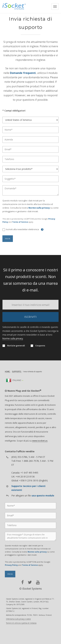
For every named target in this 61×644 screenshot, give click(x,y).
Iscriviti (30, 317)
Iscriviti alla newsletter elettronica (21, 229)
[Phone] (30, 159)
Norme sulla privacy (39, 208)
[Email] (30, 149)
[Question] (30, 190)
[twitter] (30, 582)
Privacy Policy (11, 565)
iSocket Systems (32, 589)
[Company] (30, 140)
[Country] (30, 120)
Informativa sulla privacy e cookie (18, 619)
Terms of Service (20, 222)
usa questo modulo (43, 496)
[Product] (30, 169)
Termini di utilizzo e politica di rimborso (21, 623)
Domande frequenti (23, 73)
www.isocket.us (40, 441)
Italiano (14, 380)
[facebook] (23, 582)
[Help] (41, 229)
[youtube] (38, 582)
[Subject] (30, 179)
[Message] (30, 536)
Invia (8, 239)
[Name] (30, 130)
